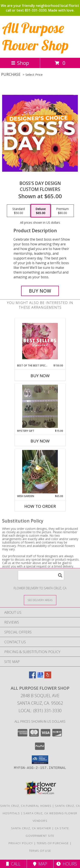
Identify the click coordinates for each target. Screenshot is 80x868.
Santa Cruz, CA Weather (31, 828)
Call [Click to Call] (13, 864)
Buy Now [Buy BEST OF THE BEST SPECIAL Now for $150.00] (40, 376)
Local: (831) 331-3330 (40, 711)
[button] (40, 760)
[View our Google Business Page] (40, 677)
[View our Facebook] (32, 677)
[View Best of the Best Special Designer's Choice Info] (40, 341)
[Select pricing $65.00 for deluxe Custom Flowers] (41, 211)
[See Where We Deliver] (40, 600)
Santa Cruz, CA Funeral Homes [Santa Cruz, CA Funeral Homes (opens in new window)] (26, 806)
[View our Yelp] (48, 677)
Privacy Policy (21, 843)
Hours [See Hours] (67, 864)
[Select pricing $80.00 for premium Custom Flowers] (62, 211)
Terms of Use (40, 851)
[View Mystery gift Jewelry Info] (40, 406)
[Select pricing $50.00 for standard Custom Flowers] (19, 211)
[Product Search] (41, 575)
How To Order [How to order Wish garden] (40, 506)
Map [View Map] (40, 864)
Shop (20, 63)
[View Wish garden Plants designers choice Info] (40, 472)
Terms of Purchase (53, 843)
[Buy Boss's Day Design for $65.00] (40, 291)
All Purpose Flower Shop (35, 36)
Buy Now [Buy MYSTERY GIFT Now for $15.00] (40, 441)
